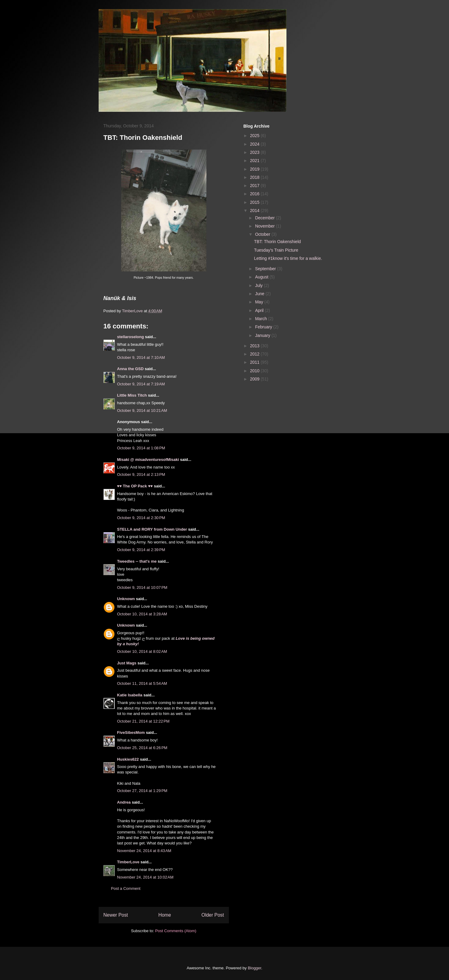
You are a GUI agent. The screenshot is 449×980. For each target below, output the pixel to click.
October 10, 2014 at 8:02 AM (142, 651)
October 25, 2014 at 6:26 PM (142, 748)
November (265, 226)
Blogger (254, 968)
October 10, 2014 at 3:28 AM (142, 614)
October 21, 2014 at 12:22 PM (143, 721)
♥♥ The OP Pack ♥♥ (135, 486)
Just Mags (127, 663)
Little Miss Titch (132, 395)
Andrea (124, 802)
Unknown (126, 599)
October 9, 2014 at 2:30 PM (141, 518)
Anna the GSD (130, 369)
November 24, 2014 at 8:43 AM (144, 851)
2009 (255, 379)
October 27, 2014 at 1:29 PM (142, 791)
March (262, 319)
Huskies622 (128, 759)
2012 (255, 354)
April (260, 310)
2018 (255, 177)
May (260, 302)
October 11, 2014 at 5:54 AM (142, 683)
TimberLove (128, 862)
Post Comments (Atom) (176, 931)
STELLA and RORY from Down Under (152, 529)
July (260, 285)
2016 (255, 194)
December (265, 218)
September (266, 269)
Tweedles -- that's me (137, 561)
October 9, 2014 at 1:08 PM (141, 448)
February (264, 327)
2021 (255, 161)
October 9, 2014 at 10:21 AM (142, 410)
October (263, 234)
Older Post (213, 915)
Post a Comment (126, 888)
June (260, 294)
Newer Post (116, 915)
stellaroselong (131, 337)
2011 (255, 362)
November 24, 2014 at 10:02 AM (145, 877)
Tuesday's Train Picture (276, 250)
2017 (255, 186)
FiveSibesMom (131, 732)
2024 (255, 144)
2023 (255, 152)
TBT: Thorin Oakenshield (277, 242)
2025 (255, 136)
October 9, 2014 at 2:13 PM (141, 474)
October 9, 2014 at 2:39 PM (141, 550)
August (262, 277)
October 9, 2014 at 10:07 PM (142, 587)
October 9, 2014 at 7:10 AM (141, 357)
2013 (255, 346)
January (263, 335)
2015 (255, 202)
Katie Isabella (130, 695)
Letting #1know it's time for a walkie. (288, 258)
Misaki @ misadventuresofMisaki (148, 460)
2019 (255, 169)
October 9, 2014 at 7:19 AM (141, 384)
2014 (255, 211)
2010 (255, 371)
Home (165, 915)
